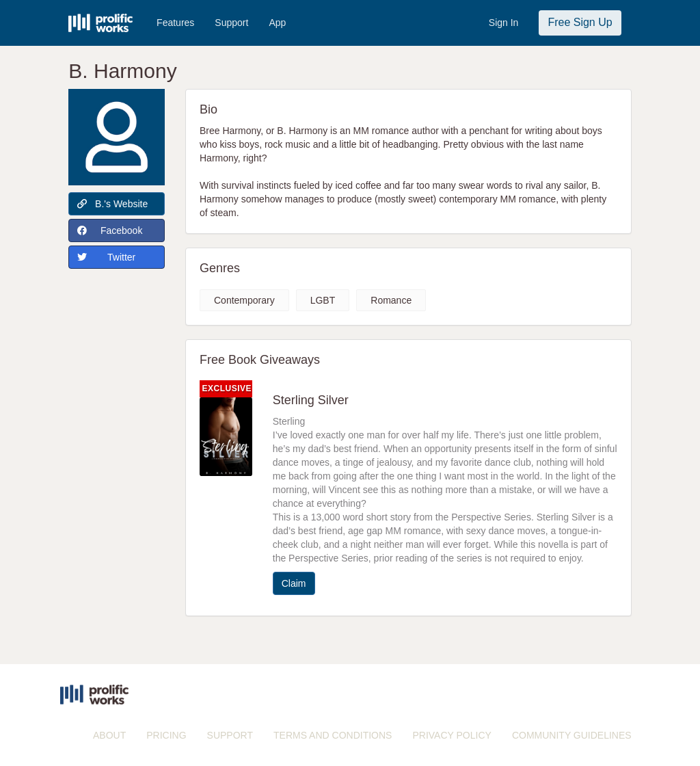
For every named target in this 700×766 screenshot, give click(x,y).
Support (231, 23)
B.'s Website (112, 204)
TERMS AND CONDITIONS (333, 735)
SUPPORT (230, 735)
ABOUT (109, 735)
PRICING (166, 735)
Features (175, 23)
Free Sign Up (580, 22)
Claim (294, 583)
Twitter (106, 257)
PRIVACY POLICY (452, 735)
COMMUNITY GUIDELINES (572, 735)
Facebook (110, 230)
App (277, 23)
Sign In (504, 23)
